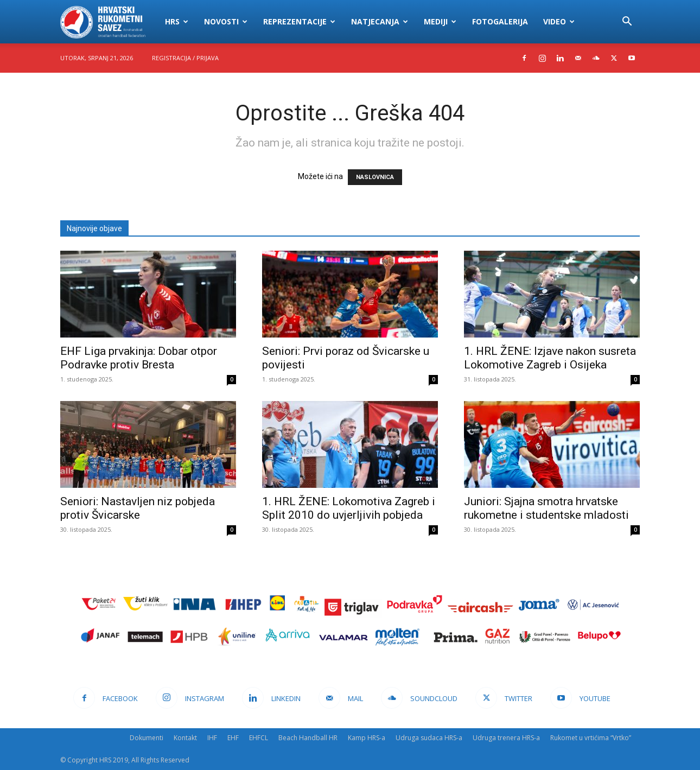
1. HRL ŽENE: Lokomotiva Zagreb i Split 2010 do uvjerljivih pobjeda (349, 508)
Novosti (226, 21)
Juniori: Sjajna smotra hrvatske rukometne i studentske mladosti (546, 508)
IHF (212, 738)
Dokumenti (147, 738)
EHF (233, 738)
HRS (177, 21)
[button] (627, 23)
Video (559, 21)
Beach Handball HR (308, 738)
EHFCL (259, 738)
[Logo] (109, 22)
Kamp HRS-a (367, 738)
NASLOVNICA (375, 177)
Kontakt (185, 738)
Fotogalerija (500, 21)
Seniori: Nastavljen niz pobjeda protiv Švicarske (138, 508)
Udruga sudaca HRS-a (429, 738)
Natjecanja (380, 21)
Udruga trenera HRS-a (506, 738)
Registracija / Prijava (185, 58)
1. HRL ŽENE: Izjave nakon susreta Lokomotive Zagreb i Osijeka (550, 358)
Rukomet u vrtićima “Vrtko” (591, 738)
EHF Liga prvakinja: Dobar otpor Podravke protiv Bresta (139, 358)
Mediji (440, 21)
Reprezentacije (299, 21)
